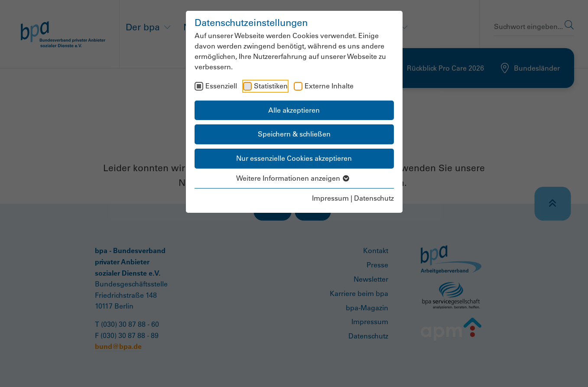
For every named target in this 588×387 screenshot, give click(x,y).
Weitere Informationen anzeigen (294, 178)
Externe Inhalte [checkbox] (329, 86)
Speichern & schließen (294, 134)
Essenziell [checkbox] (221, 86)
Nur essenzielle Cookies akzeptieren (294, 158)
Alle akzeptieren (294, 110)
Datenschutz (374, 198)
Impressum (330, 198)
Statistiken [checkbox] (271, 86)
